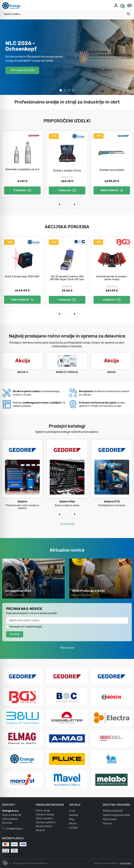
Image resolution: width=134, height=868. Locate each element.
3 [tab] (69, 90)
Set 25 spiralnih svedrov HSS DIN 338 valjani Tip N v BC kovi (67, 278)
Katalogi (74, 815)
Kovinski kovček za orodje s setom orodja (112, 278)
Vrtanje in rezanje (45, 815)
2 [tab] (65, 90)
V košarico (22, 190)
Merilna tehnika (44, 826)
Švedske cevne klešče (112, 170)
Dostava (107, 823)
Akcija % (40, 830)
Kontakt (73, 828)
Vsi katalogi (67, 524)
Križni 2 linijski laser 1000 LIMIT (22, 276)
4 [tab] (73, 90)
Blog (72, 819)
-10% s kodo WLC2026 (22, 70)
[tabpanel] (67, 57)
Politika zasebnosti (113, 811)
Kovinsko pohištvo (46, 822)
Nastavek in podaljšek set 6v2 (22, 169)
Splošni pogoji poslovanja (116, 815)
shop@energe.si (14, 829)
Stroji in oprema (44, 818)
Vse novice (67, 648)
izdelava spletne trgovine (106, 863)
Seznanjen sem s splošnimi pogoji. (26, 627)
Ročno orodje (43, 811)
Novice (73, 823)
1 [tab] (61, 90)
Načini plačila (110, 819)
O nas (72, 811)
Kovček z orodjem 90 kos (67, 171)
